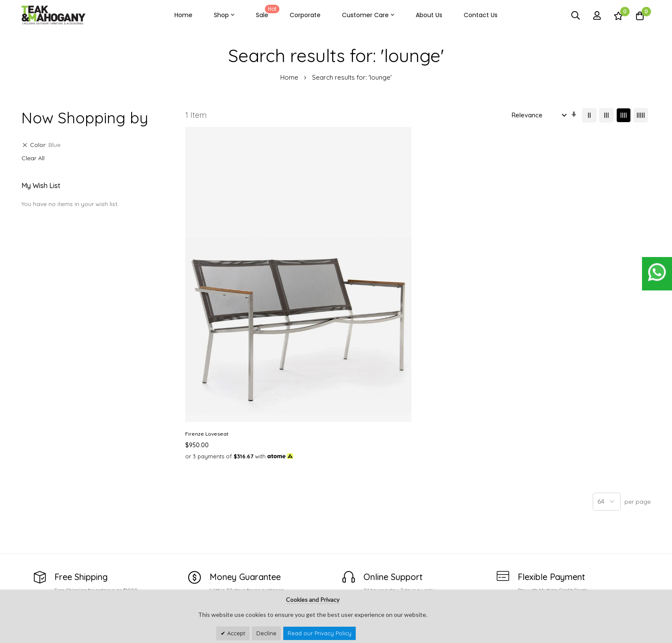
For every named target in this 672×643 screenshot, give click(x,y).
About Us (429, 15)
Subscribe (636, 561)
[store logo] (54, 15)
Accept (235, 633)
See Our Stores (44, 559)
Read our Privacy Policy (319, 633)
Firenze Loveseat (207, 286)
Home (183, 15)
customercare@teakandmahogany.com (81, 575)
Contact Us (481, 15)
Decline (266, 633)
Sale (266, 12)
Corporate (305, 15)
